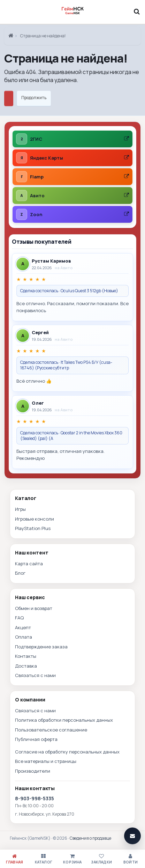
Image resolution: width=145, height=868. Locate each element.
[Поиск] (137, 12)
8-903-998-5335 (35, 798)
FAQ (19, 618)
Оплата (24, 637)
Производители (33, 771)
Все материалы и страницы (46, 761)
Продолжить (34, 98)
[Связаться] (132, 836)
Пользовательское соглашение (51, 730)
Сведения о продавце (90, 838)
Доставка (26, 666)
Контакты (26, 656)
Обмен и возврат (34, 608)
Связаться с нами (35, 675)
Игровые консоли (35, 519)
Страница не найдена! (43, 36)
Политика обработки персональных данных (64, 720)
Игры (20, 509)
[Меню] (8, 12)
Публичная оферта (36, 739)
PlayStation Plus (33, 528)
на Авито (64, 268)
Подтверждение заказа (41, 647)
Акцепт (23, 627)
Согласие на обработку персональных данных (67, 752)
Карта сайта (29, 564)
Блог (20, 573)
